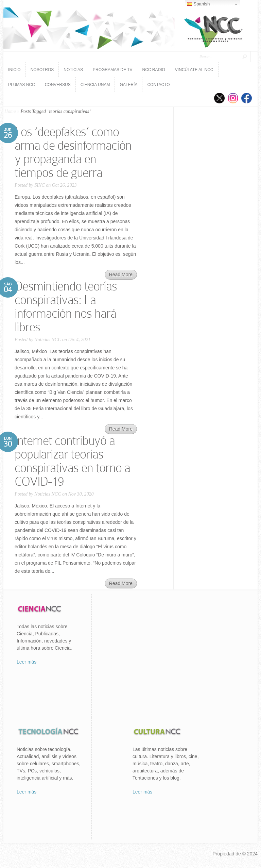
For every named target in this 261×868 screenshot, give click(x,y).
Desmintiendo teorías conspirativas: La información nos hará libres (66, 307)
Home (10, 111)
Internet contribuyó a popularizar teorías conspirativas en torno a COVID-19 (72, 461)
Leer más (27, 662)
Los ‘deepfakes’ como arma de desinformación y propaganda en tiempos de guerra (73, 152)
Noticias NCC (48, 340)
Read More (121, 274)
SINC (39, 185)
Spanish (198, 4)
